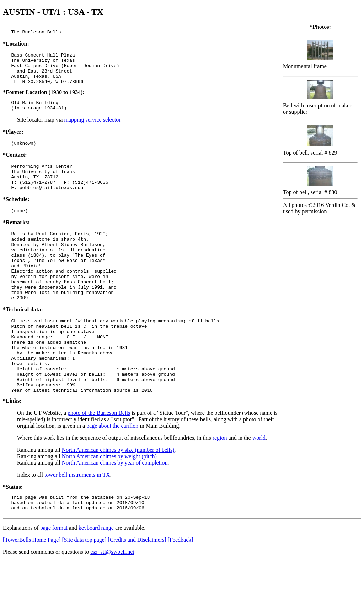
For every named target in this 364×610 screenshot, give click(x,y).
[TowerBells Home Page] (32, 589)
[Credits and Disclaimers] (137, 589)
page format (54, 577)
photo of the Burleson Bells (99, 459)
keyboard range (96, 577)
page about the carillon (112, 472)
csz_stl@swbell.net (112, 601)
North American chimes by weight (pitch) (109, 502)
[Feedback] (181, 589)
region (220, 484)
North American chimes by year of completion (115, 509)
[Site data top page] (84, 589)
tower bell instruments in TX (77, 521)
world (259, 484)
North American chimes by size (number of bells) (118, 496)
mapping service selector (92, 129)
